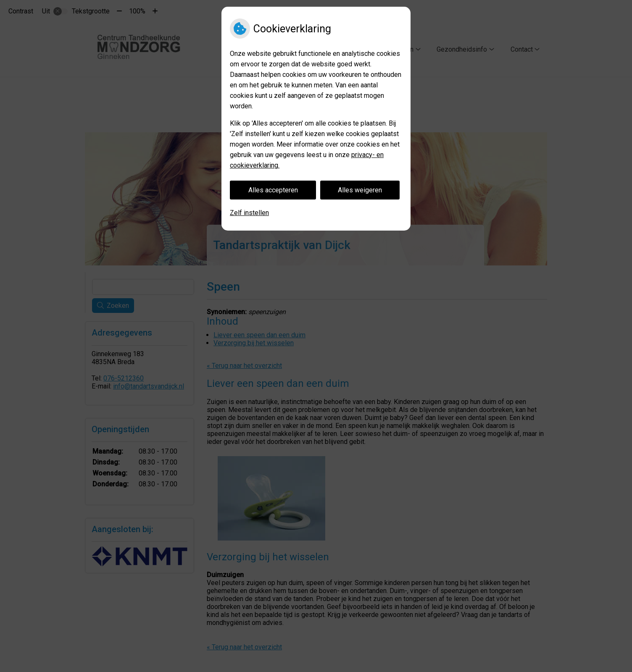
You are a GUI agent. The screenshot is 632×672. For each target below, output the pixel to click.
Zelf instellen (249, 213)
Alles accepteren (273, 190)
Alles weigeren (360, 190)
